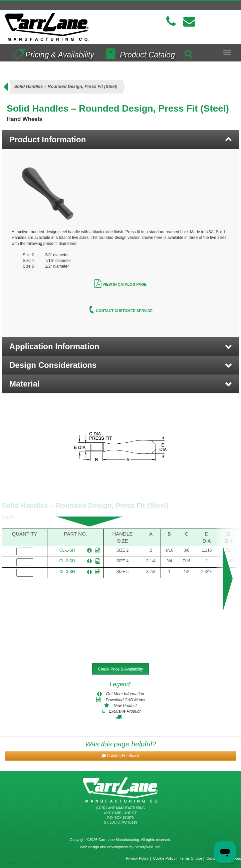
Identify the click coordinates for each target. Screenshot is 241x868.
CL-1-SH (67, 550)
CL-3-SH (67, 572)
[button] (120, 346)
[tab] (120, 140)
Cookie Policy (164, 858)
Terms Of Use (191, 858)
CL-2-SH (67, 561)
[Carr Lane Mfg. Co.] (60, 27)
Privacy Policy (137, 858)
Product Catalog (139, 52)
